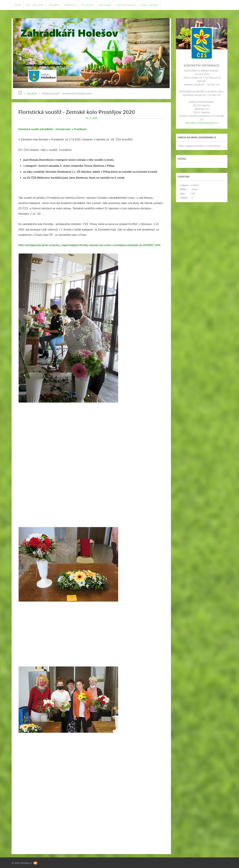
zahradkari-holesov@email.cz (202, 123)
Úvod (17, 5)
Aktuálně (54, 5)
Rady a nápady (149, 5)
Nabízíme (70, 5)
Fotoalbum (87, 5)
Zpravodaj (105, 5)
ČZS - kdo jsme (35, 5)
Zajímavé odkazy (126, 5)
